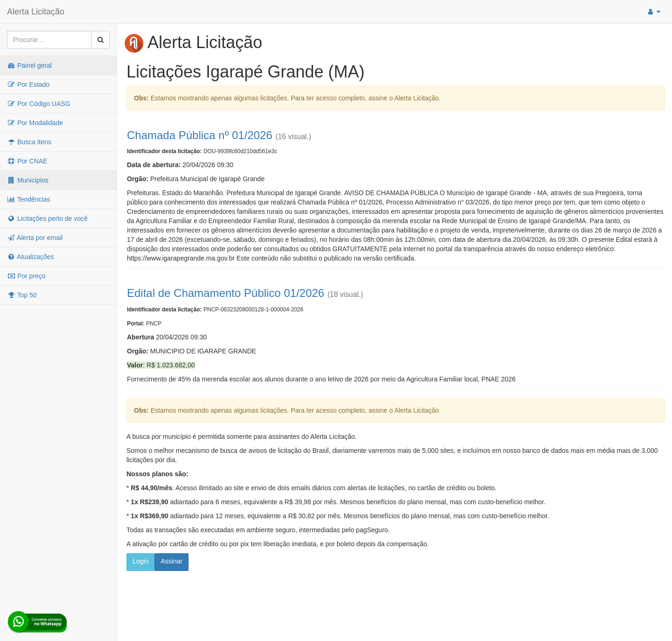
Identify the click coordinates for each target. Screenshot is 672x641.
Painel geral (29, 65)
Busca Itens (29, 142)
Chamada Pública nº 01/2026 (200, 135)
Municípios (28, 180)
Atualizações (31, 257)
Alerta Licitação (36, 12)
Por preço (26, 276)
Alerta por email (35, 238)
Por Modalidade (35, 123)
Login (140, 561)
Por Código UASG (39, 104)
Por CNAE (27, 161)
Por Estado (28, 85)
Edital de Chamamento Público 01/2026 (226, 293)
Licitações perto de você (47, 218)
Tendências (28, 199)
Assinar (171, 561)
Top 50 (22, 295)
